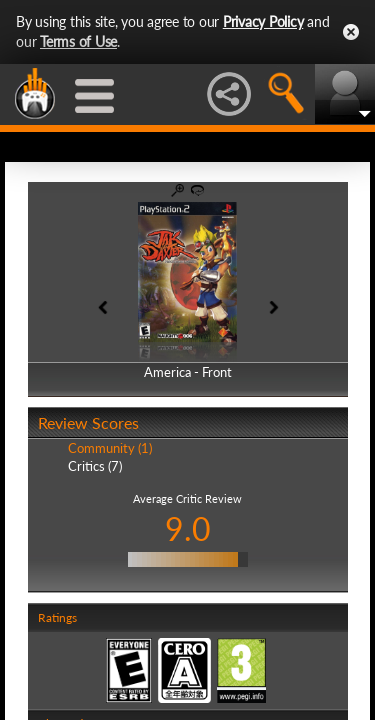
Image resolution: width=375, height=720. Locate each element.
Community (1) (110, 448)
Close (351, 32)
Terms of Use (78, 41)
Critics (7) (95, 466)
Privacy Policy (263, 21)
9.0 (188, 528)
